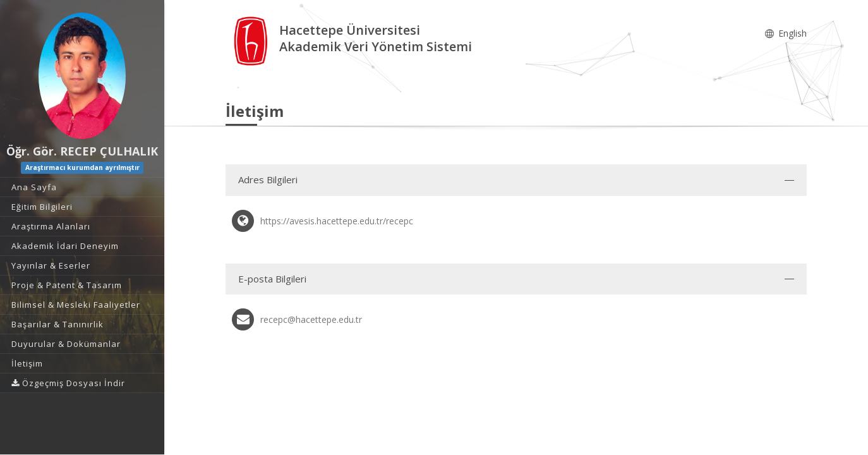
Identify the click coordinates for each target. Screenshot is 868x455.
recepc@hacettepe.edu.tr (311, 319)
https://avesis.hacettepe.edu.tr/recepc (337, 221)
